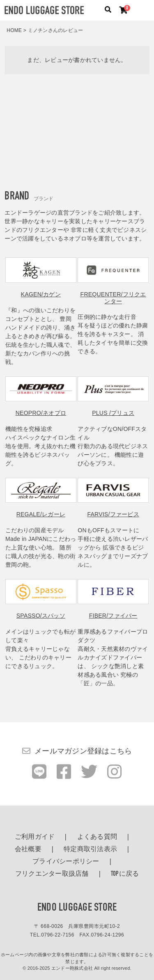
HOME (14, 30)
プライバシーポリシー (66, 862)
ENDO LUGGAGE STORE (77, 908)
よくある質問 (97, 837)
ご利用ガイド (35, 837)
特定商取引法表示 (90, 849)
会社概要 (28, 849)
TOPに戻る (125, 874)
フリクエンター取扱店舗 (52, 874)
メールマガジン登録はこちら (83, 751)
